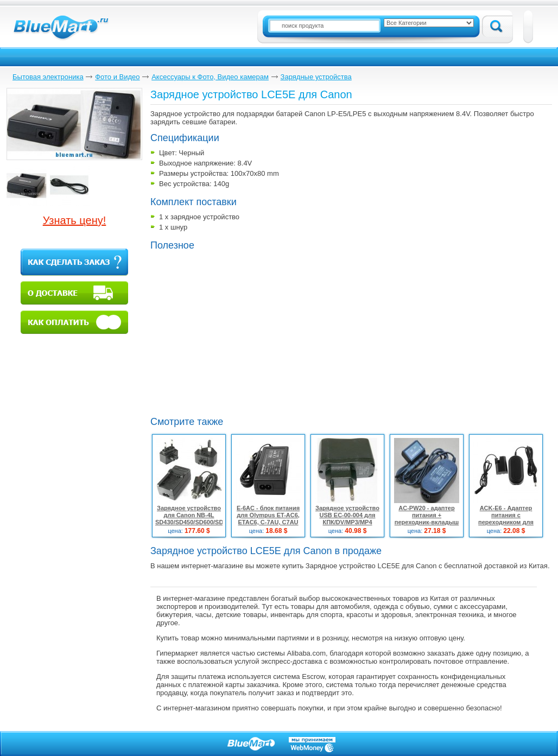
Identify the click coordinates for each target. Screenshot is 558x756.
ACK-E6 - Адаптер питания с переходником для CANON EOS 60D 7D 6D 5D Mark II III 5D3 (506, 522)
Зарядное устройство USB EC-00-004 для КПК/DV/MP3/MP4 (347, 515)
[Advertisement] (242, 332)
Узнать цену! (75, 220)
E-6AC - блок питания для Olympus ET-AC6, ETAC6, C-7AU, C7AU (268, 515)
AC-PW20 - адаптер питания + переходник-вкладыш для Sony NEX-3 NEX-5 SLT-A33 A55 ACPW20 (426, 522)
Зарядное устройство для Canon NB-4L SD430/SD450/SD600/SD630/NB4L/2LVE (211, 515)
